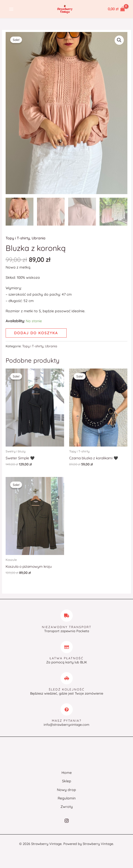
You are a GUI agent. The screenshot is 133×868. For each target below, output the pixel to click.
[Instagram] (67, 821)
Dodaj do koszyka (36, 333)
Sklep (67, 782)
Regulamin (67, 799)
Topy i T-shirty (18, 239)
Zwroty (67, 807)
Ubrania (39, 239)
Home (67, 773)
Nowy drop (66, 790)
